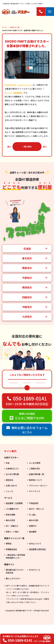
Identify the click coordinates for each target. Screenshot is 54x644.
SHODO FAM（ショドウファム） (19, 85)
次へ (45, 146)
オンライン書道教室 (13, 93)
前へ (9, 146)
